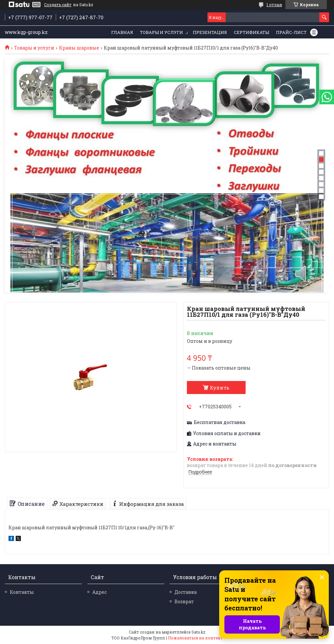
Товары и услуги (161, 32)
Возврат (184, 601)
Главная (122, 32)
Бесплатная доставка (220, 422)
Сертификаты (251, 32)
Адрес (99, 592)
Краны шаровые (79, 48)
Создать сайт (58, 5)
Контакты (22, 592)
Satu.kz (198, 632)
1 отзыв (274, 5)
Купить (220, 388)
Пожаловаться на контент (195, 638)
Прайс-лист (291, 32)
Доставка (186, 592)
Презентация (210, 32)
